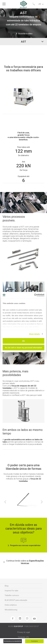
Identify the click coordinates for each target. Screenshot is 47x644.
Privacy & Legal (24, 632)
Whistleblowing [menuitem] (11, 610)
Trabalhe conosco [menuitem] (12, 595)
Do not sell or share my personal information (23, 347)
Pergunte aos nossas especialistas (24, 545)
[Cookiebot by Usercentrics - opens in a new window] (34, 295)
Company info (23, 637)
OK (24, 341)
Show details (34, 334)
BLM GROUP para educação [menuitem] (16, 600)
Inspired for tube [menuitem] (11, 591)
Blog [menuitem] (7, 586)
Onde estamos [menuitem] (11, 605)
